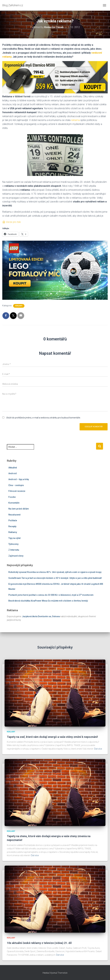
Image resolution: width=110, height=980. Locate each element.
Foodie (12, 497)
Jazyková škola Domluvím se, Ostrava (41, 616)
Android (13, 473)
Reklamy (19, 306)
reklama (75, 120)
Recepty (12, 526)
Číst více (98, 749)
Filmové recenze (17, 491)
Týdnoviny (13, 544)
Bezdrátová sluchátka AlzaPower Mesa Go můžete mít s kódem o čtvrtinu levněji (48, 601)
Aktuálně (13, 468)
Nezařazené (14, 515)
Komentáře (14, 503)
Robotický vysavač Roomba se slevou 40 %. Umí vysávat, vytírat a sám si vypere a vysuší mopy (55, 572)
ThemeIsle (62, 973)
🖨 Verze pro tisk (12, 222)
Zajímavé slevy (16, 556)
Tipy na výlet (14, 538)
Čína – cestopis (16, 485)
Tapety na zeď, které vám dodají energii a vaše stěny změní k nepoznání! (52, 737)
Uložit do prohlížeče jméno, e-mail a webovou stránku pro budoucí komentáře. (43, 418)
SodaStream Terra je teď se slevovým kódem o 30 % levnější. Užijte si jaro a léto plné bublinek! (55, 578)
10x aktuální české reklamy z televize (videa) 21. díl (39, 943)
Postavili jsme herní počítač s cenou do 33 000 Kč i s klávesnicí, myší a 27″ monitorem (51, 595)
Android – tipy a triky (19, 479)
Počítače (13, 520)
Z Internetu (14, 550)
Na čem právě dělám (19, 509)
